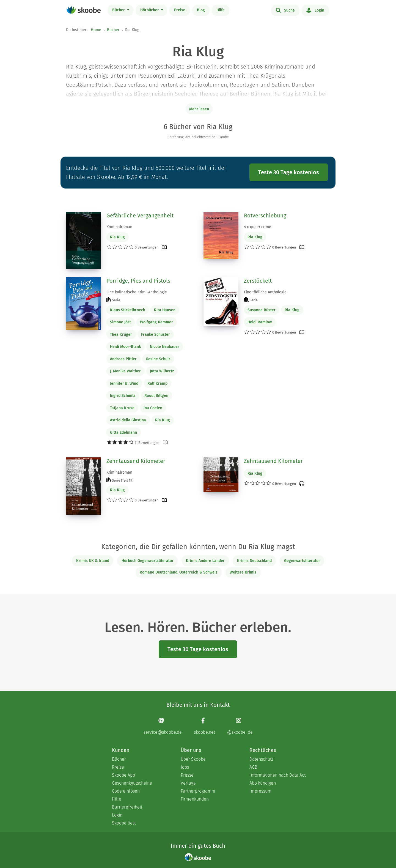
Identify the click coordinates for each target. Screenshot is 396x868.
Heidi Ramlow (260, 322)
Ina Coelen (153, 408)
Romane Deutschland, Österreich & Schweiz (178, 572)
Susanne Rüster (262, 310)
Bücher (119, 10)
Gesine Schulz (158, 359)
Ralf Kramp (157, 383)
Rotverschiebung (265, 215)
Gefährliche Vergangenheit (140, 215)
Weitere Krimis (243, 572)
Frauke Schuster (156, 335)
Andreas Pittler (123, 359)
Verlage (188, 783)
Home (96, 30)
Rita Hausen (165, 310)
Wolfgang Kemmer (156, 322)
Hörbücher (150, 10)
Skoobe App (123, 775)
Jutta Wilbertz (162, 371)
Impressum (260, 791)
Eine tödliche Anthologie (265, 292)
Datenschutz (261, 759)
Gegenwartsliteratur (302, 561)
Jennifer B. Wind (124, 383)
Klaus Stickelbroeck (127, 310)
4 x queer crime (258, 227)
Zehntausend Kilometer (136, 461)
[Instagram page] (240, 726)
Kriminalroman (119, 227)
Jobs (185, 767)
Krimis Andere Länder (205, 561)
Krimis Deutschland (254, 561)
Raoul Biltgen (156, 396)
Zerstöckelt (258, 281)
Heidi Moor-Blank (125, 347)
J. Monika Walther (125, 371)
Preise (180, 10)
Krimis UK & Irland (93, 561)
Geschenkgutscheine (132, 783)
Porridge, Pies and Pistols (138, 281)
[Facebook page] (204, 726)
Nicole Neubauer (165, 347)
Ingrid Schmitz (123, 396)
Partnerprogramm (198, 791)
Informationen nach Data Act (277, 775)
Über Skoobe (193, 759)
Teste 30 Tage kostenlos (289, 172)
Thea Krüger (121, 335)
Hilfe (221, 10)
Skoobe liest (124, 823)
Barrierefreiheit (127, 807)
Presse (187, 775)
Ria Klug (117, 237)
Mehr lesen (199, 109)
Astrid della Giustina (128, 420)
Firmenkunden (195, 799)
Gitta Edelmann (123, 432)
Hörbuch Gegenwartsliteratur (148, 561)
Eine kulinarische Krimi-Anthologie (137, 292)
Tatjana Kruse (122, 408)
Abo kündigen (263, 783)
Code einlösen (126, 791)
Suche (285, 10)
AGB (253, 767)
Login (315, 10)
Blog (201, 10)
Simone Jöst (120, 322)
